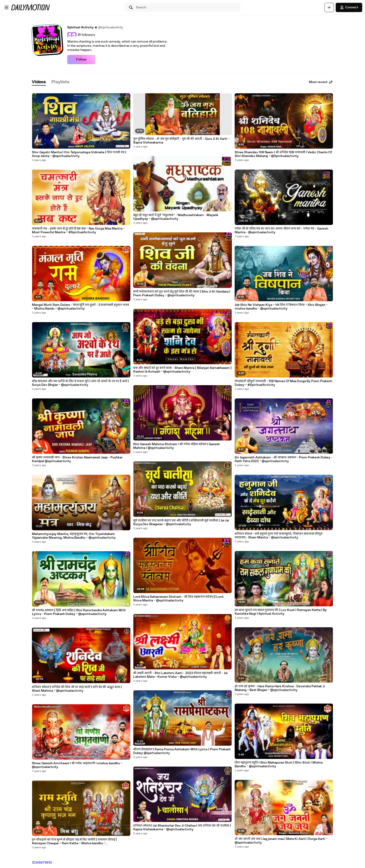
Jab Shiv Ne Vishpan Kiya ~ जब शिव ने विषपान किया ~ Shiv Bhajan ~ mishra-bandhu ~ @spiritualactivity (281, 307)
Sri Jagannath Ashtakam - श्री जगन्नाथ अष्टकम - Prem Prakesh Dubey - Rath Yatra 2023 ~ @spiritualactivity (284, 459)
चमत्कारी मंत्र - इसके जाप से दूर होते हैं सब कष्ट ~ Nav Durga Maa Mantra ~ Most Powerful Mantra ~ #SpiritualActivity (78, 230)
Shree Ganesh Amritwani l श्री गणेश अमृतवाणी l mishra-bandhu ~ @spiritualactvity (77, 765)
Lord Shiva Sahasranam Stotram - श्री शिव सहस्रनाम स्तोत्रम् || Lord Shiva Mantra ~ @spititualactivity (178, 599)
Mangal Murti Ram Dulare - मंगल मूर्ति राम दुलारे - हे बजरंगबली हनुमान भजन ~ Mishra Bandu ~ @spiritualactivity (81, 307)
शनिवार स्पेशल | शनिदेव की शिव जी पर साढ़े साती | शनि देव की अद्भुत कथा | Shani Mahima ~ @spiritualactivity (77, 689)
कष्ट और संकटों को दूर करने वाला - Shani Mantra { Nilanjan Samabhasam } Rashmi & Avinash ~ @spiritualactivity (182, 370)
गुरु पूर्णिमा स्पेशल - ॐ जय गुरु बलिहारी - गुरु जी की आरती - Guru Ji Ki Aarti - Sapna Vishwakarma (181, 141)
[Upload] (329, 7)
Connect (349, 7)
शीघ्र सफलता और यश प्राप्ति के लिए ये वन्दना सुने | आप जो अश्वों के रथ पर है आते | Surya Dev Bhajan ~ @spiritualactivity (80, 383)
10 (50, 863)
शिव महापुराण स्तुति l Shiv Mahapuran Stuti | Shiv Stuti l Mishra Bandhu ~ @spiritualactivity (279, 765)
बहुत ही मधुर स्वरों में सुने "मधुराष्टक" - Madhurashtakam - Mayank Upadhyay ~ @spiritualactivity (176, 217)
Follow (81, 60)
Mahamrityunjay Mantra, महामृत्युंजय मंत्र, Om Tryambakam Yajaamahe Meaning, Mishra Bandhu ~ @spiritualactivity (74, 536)
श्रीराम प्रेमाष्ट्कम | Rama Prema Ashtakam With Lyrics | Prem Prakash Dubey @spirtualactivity (182, 751)
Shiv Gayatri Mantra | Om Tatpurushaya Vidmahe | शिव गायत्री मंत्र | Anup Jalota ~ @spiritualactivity (79, 154)
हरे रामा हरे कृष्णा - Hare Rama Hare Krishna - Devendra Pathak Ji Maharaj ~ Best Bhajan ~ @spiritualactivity (280, 688)
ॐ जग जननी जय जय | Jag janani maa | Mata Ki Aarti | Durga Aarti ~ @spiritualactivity (281, 841)
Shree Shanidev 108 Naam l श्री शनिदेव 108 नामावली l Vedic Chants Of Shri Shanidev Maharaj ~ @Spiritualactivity (283, 154)
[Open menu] (7, 7)
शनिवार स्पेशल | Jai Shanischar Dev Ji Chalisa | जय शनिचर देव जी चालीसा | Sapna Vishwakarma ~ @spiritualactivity (182, 828)
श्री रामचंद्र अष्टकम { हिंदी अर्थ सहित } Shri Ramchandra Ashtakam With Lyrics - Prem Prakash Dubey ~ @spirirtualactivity (79, 612)
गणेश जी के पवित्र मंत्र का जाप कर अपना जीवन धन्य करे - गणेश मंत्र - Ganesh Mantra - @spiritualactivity (281, 230)
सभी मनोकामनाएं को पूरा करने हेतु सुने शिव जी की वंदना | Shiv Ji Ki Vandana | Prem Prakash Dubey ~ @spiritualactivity (182, 294)
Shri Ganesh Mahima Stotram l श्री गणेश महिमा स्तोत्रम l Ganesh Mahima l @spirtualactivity (176, 446)
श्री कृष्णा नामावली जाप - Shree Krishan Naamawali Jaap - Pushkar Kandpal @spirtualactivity (77, 459)
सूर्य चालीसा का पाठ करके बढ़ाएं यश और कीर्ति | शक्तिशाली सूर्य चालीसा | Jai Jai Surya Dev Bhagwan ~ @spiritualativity (181, 522)
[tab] (39, 82)
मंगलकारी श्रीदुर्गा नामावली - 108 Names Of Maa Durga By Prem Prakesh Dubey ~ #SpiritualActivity (283, 383)
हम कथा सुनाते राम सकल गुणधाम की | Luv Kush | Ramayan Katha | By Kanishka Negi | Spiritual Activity (281, 612)
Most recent (321, 82)
